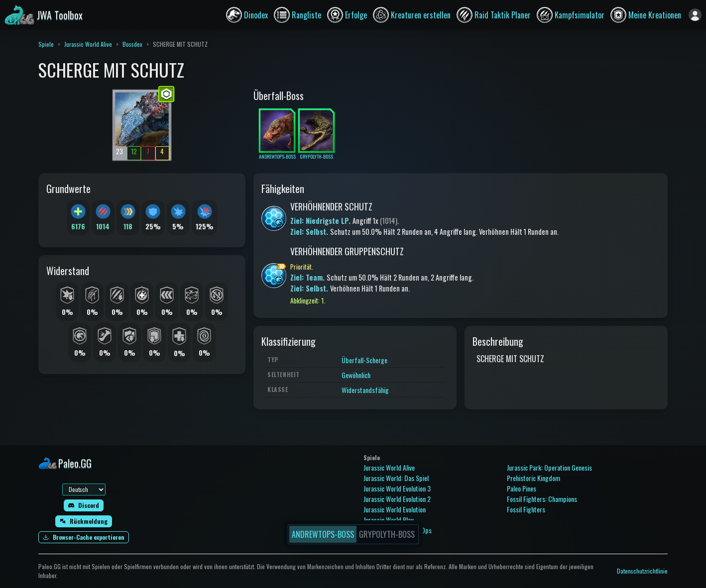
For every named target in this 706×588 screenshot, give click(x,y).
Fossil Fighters (526, 509)
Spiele (46, 44)
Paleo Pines (522, 488)
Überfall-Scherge (364, 360)
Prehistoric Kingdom (533, 478)
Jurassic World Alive (88, 44)
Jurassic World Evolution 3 (397, 488)
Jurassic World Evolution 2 (397, 499)
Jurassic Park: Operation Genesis (549, 467)
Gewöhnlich (356, 375)
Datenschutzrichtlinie (642, 571)
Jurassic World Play (388, 520)
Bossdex (132, 44)
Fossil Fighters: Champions (542, 499)
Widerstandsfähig (365, 390)
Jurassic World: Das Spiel (396, 478)
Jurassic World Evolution (395, 509)
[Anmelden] (695, 15)
